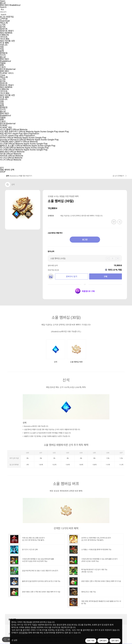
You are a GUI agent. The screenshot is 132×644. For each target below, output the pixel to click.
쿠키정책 (22, 633)
